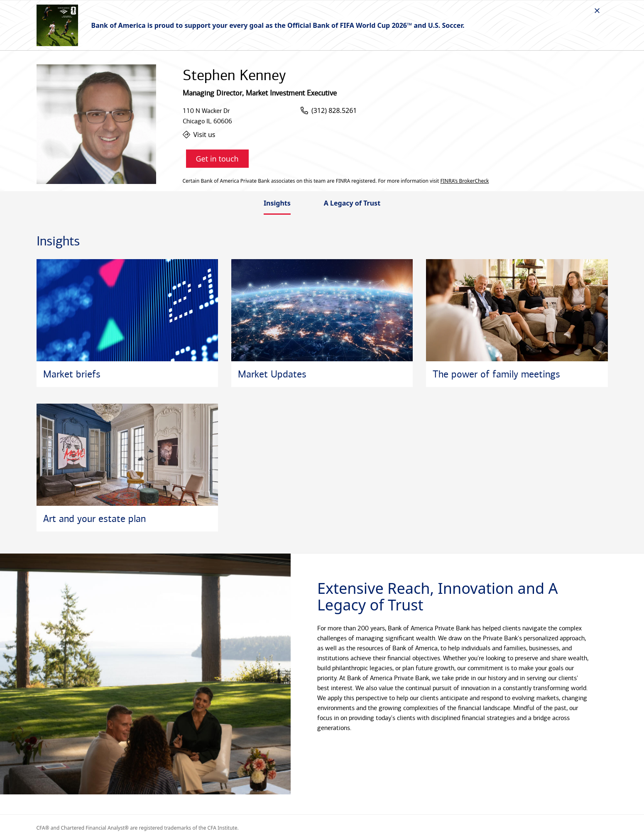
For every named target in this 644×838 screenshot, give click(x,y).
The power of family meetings (496, 374)
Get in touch (217, 159)
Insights (277, 203)
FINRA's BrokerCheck (465, 181)
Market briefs (72, 374)
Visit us (199, 135)
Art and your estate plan (94, 519)
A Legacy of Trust (352, 203)
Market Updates (272, 374)
